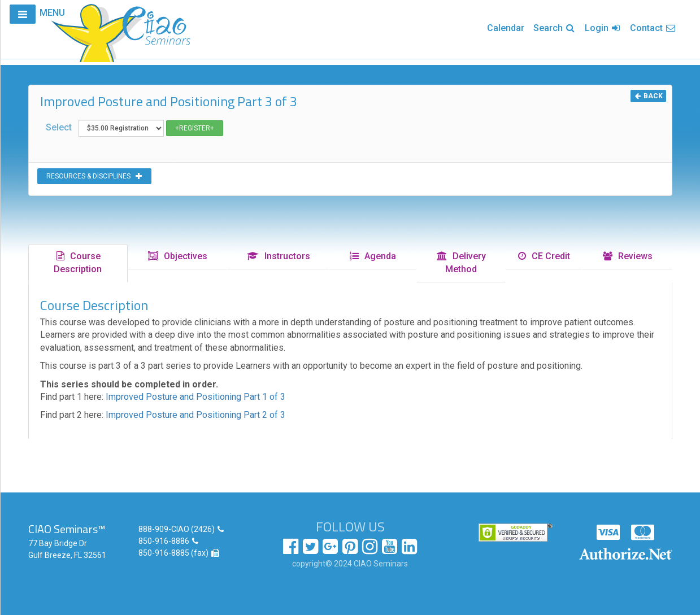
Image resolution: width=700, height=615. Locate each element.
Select (134, 128)
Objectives (177, 256)
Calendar (506, 28)
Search (555, 28)
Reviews (627, 256)
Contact (653, 28)
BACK (648, 96)
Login (603, 28)
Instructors (278, 256)
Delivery (461, 263)
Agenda (372, 256)
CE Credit (544, 256)
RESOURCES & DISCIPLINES (94, 176)
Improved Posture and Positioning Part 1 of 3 (195, 397)
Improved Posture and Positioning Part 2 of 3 (195, 415)
